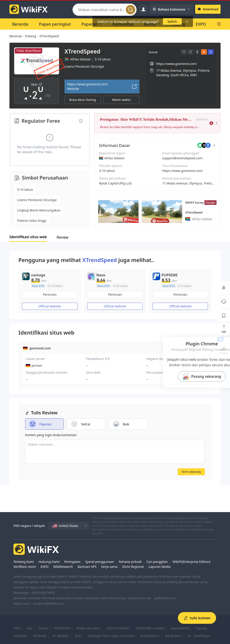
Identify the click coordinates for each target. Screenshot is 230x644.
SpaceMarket (180, 628)
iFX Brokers (174, 636)
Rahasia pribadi (130, 562)
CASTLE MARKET (118, 628)
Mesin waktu (121, 100)
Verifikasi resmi (25, 567)
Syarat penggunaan (100, 562)
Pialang (31, 36)
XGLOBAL (20, 636)
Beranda (16, 36)
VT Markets (61, 636)
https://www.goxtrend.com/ (183, 171)
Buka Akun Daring (83, 100)
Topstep (201, 628)
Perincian (50, 294)
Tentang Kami (24, 562)
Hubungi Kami (49, 562)
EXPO (45, 567)
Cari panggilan (157, 562)
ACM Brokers (150, 636)
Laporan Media (160, 567)
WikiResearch (63, 567)
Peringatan (72, 562)
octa (29, 628)
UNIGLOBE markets (150, 628)
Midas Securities (88, 628)
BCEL (78, 636)
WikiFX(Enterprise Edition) (191, 562)
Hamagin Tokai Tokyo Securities (111, 636)
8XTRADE (40, 636)
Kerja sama (109, 567)
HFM (17, 628)
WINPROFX (62, 628)
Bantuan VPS (87, 567)
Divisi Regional (133, 567)
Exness (43, 628)
